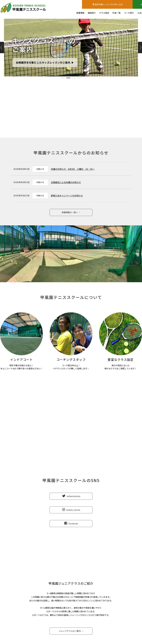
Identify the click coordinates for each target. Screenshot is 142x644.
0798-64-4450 (71, 426)
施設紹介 (92, 13)
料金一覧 (117, 13)
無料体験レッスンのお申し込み (107, 4)
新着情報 (80, 13)
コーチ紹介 (129, 13)
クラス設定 (104, 13)
